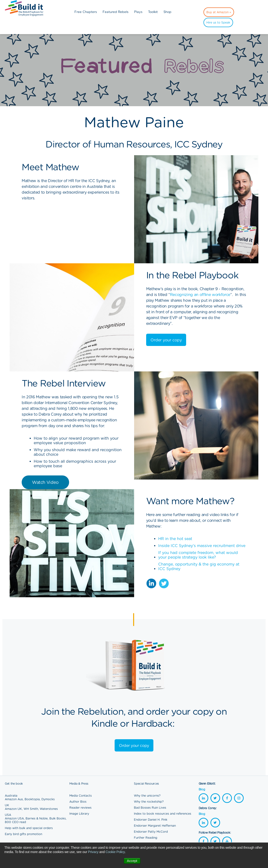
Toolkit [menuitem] (153, 12)
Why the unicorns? (147, 796)
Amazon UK (13, 809)
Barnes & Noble (37, 818)
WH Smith (31, 809)
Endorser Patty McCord (151, 832)
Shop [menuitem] (167, 12)
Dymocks (48, 799)
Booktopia (32, 799)
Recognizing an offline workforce (200, 295)
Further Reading (146, 838)
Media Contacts (81, 796)
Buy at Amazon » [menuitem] (219, 12)
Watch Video (45, 482)
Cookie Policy (115, 852)
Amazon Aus (14, 799)
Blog (202, 789)
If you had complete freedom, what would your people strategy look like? (198, 555)
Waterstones (49, 809)
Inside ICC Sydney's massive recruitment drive (202, 546)
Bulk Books (58, 818)
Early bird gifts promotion (23, 834)
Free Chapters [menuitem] (86, 12)
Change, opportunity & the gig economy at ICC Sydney (199, 566)
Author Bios (78, 802)
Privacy (93, 852)
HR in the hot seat (175, 539)
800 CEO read (15, 822)
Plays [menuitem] (138, 12)
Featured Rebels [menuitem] (115, 12)
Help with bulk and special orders (29, 828)
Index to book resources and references (163, 814)
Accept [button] (132, 861)
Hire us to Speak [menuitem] (218, 22)
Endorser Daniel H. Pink (151, 820)
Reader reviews (80, 808)
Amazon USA (14, 818)
